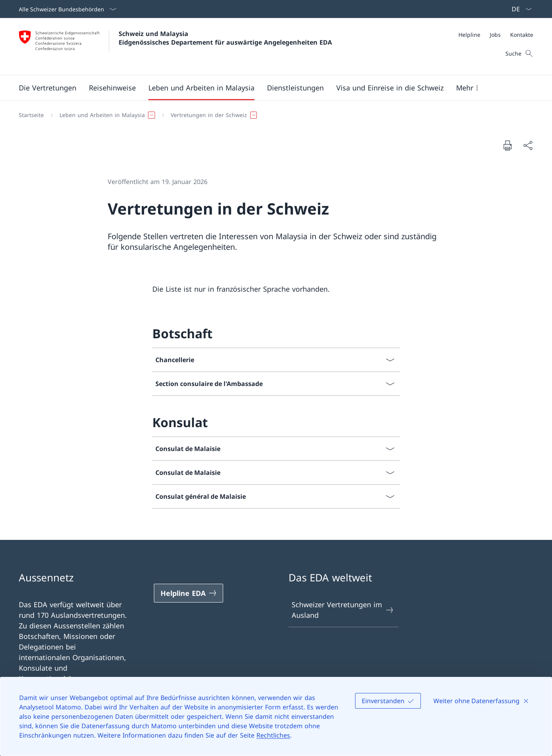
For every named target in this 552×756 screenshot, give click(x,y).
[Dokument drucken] (507, 145)
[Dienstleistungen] (295, 88)
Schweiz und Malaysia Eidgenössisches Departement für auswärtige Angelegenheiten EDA (225, 38)
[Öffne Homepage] (175, 46)
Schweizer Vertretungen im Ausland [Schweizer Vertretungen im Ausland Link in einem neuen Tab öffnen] (343, 610)
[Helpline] (469, 35)
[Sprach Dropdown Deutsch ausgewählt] (519, 9)
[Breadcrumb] (273, 115)
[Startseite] (31, 115)
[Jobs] (495, 35)
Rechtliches (273, 735)
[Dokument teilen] (528, 145)
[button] (48, 88)
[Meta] (496, 35)
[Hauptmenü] (270, 88)
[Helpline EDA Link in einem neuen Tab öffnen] (189, 593)
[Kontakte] (522, 35)
